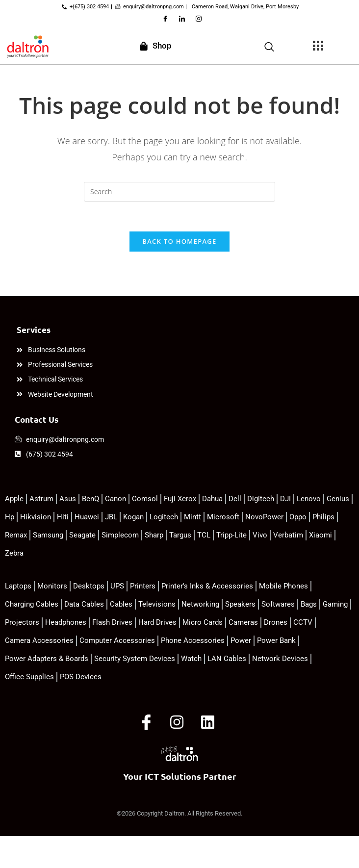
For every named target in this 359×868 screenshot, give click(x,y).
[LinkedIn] (182, 19)
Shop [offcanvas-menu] (156, 46)
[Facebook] (165, 19)
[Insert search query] (179, 192)
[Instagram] (199, 19)
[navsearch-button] (269, 46)
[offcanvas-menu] (318, 46)
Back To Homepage (179, 241)
